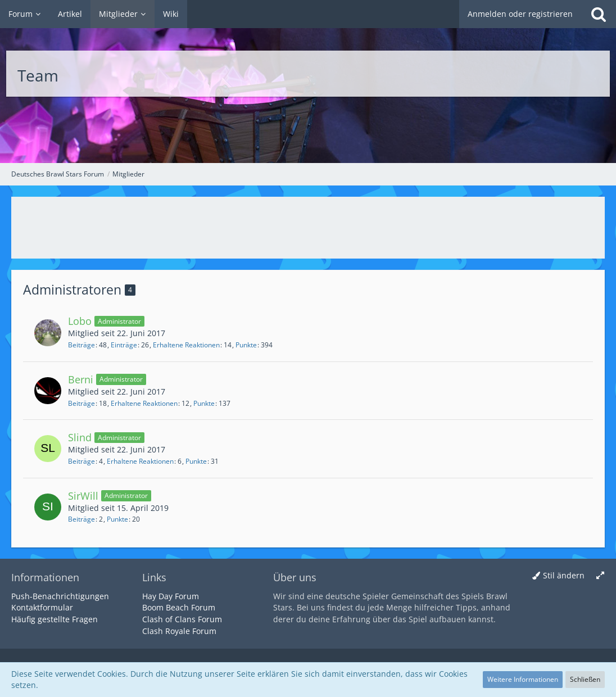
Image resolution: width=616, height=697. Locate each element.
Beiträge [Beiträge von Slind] (81, 461)
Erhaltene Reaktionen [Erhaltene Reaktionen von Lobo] (186, 345)
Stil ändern (564, 575)
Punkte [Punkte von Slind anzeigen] (196, 461)
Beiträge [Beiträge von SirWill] (81, 519)
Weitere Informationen (523, 679)
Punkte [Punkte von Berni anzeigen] (204, 403)
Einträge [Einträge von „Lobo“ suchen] (124, 345)
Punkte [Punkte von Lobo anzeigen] (246, 345)
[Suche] (599, 14)
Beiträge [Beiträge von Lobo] (81, 345)
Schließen (585, 679)
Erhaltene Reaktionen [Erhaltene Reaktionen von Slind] (140, 461)
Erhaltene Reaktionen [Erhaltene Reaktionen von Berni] (144, 403)
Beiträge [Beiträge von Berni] (81, 403)
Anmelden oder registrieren (520, 14)
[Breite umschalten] (600, 576)
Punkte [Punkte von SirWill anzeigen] (117, 519)
